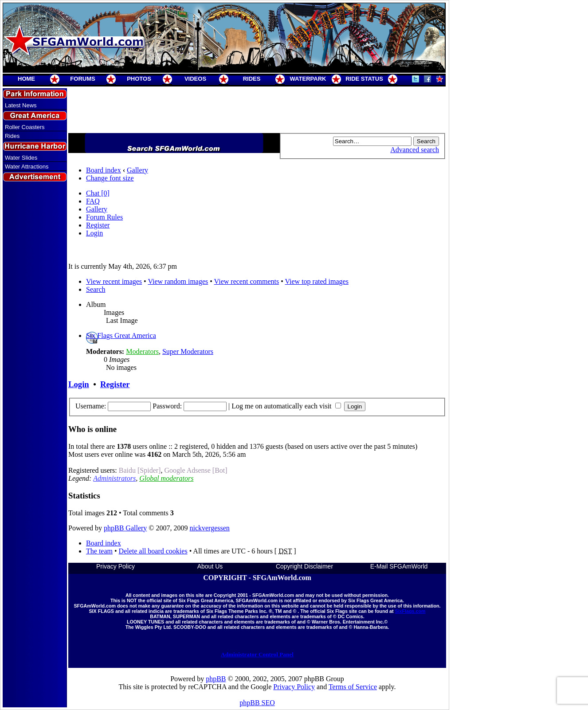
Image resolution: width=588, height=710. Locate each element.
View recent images (114, 281)
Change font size (110, 178)
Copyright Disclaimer (304, 566)
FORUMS (82, 79)
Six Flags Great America (121, 335)
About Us (210, 566)
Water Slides (21, 158)
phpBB (216, 679)
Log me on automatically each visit (286, 406)
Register (98, 225)
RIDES (252, 79)
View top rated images (316, 281)
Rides (12, 136)
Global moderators (166, 478)
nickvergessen (209, 528)
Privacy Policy (116, 566)
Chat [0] (98, 193)
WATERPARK (308, 79)
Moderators (142, 351)
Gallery (137, 170)
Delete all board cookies (153, 551)
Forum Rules (104, 217)
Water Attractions (27, 167)
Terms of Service (353, 687)
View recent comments (247, 281)
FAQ (93, 201)
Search (96, 289)
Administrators (114, 478)
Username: (91, 406)
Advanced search (415, 150)
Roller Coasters (25, 127)
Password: (167, 406)
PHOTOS (139, 79)
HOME (26, 79)
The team (99, 551)
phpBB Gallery (125, 528)
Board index (104, 170)
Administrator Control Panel (257, 654)
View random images (178, 281)
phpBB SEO (257, 703)
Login (94, 233)
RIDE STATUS (364, 79)
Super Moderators (188, 351)
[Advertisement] (35, 343)
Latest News (21, 105)
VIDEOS (195, 79)
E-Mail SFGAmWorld (399, 566)
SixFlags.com (410, 611)
